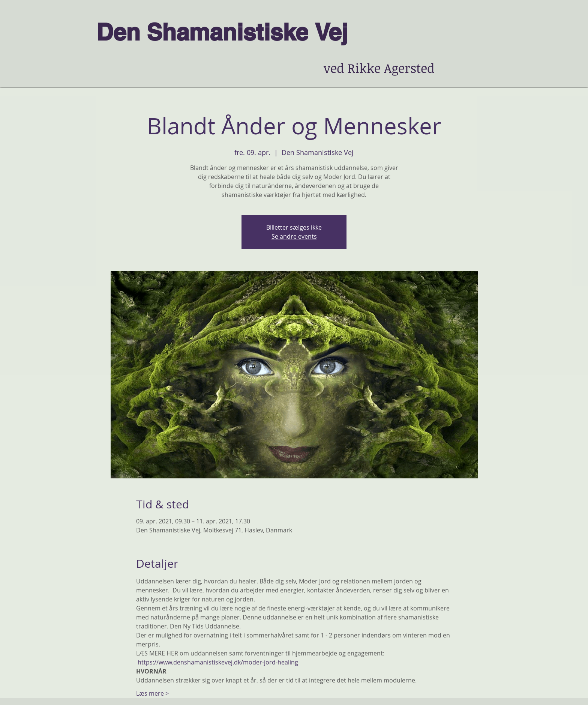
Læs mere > (152, 693)
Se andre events (294, 236)
